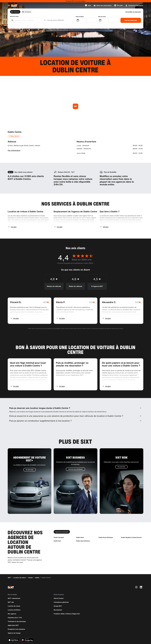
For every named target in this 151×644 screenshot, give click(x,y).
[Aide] (88, 5)
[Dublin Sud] (57, 533)
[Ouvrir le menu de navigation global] (9, 5)
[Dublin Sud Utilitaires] (83, 533)
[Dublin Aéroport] (59, 529)
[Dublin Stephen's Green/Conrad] (131, 529)
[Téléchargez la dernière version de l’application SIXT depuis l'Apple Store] (13, 632)
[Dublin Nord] (80, 529)
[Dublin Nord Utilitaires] (106, 529)
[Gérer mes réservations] (103, 5)
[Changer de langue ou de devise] (118, 5)
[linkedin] (141, 579)
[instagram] (136, 579)
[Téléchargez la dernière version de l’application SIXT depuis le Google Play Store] (27, 632)
